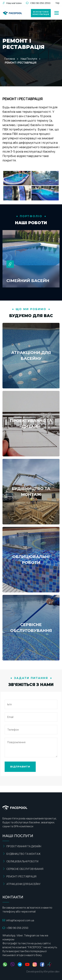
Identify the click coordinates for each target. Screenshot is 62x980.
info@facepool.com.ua (18, 920)
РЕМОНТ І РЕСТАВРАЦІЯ (19, 876)
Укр (57, 3)
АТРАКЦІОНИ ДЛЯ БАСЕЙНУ (21, 884)
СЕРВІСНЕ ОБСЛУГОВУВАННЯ (23, 869)
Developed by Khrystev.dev (43, 971)
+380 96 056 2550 (38, 3)
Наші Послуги (29, 59)
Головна (10, 59)
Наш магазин (12, 3)
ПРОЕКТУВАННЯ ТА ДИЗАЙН (22, 846)
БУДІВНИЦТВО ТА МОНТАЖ (22, 854)
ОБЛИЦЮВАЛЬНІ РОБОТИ (20, 861)
